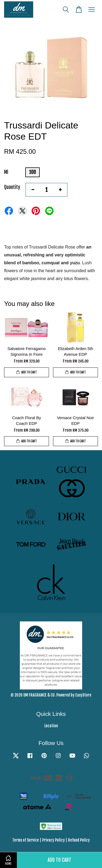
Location (51, 726)
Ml (6, 172)
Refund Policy (79, 840)
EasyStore (83, 695)
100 (33, 172)
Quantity (12, 187)
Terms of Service (26, 840)
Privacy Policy (53, 840)
